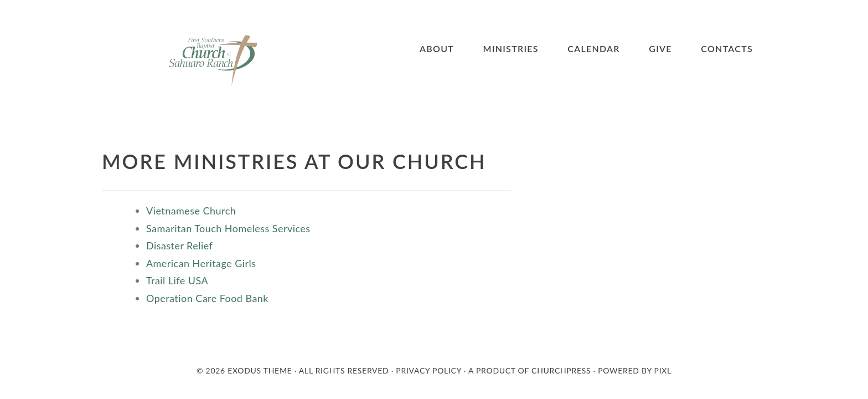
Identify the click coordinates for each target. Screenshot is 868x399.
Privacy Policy (428, 370)
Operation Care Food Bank (209, 298)
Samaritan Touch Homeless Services (230, 228)
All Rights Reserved (344, 370)
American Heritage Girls (201, 263)
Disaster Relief (179, 245)
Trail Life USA (177, 280)
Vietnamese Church (191, 211)
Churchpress (561, 370)
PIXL (663, 370)
